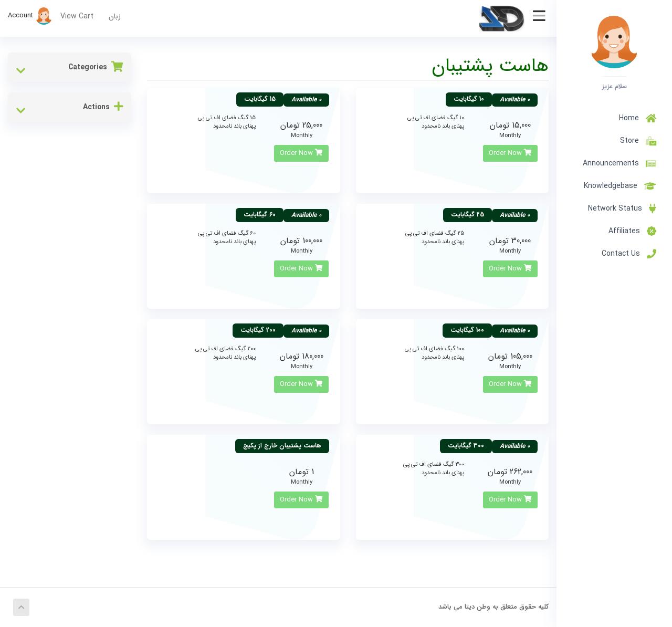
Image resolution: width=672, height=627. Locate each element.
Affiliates (632, 231)
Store (636, 141)
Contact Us (629, 254)
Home (638, 118)
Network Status (622, 208)
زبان (115, 16)
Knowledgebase (620, 186)
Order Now (510, 153)
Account (30, 15)
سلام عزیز (615, 86)
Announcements (619, 163)
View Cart (77, 16)
